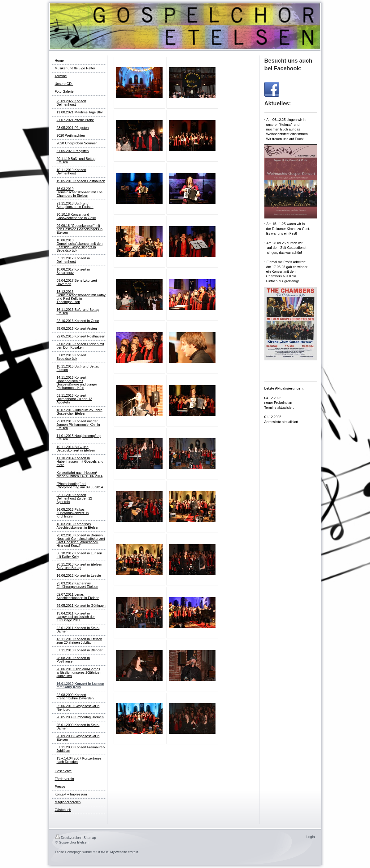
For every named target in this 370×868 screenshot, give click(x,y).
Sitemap (90, 838)
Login (311, 837)
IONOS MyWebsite (113, 852)
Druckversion (68, 838)
